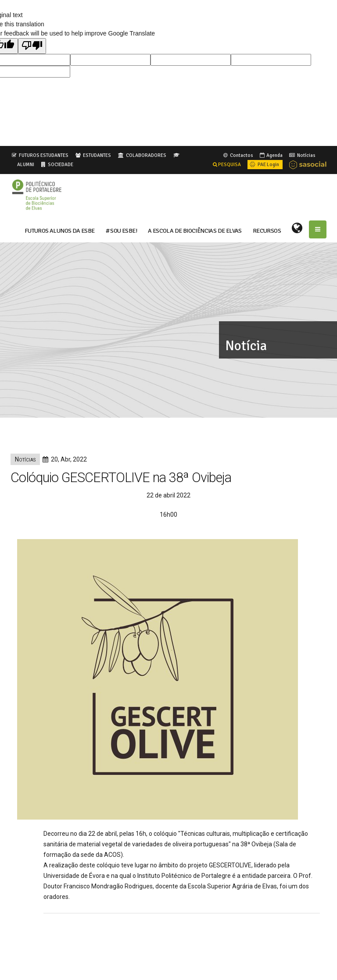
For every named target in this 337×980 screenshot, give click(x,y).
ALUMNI (26, 164)
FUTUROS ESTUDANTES (44, 155)
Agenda (271, 155)
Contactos (238, 155)
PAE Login (264, 164)
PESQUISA (227, 164)
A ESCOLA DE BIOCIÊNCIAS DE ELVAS (195, 230)
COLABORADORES (146, 155)
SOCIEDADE (61, 164)
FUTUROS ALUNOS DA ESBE (60, 230)
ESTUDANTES (97, 155)
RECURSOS (267, 230)
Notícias (302, 155)
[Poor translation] (32, 46)
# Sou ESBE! (121, 230)
